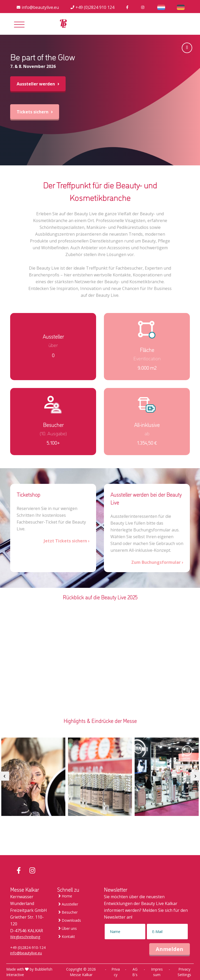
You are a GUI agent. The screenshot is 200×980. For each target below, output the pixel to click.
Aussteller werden (38, 84)
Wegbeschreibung (25, 937)
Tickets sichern (35, 112)
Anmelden (170, 949)
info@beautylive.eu (26, 953)
